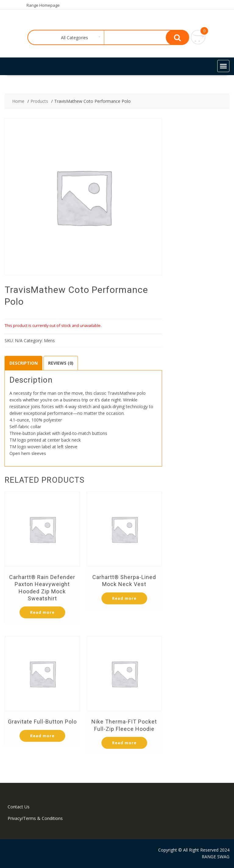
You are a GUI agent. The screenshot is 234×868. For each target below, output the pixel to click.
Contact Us (19, 807)
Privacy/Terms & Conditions (35, 818)
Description (24, 363)
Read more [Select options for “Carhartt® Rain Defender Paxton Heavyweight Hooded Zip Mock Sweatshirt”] (42, 612)
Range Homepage (43, 5)
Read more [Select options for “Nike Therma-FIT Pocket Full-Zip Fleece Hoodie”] (124, 743)
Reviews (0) (61, 363)
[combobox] (73, 38)
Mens (49, 340)
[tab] (24, 363)
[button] (223, 66)
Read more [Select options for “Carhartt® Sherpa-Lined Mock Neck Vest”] (124, 598)
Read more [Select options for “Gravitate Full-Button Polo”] (42, 736)
